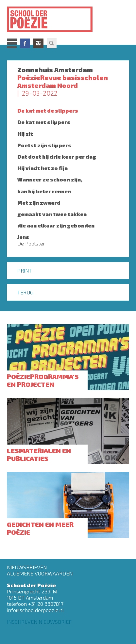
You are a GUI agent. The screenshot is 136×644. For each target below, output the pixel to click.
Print (25, 270)
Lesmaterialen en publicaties (39, 454)
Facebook (25, 43)
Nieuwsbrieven (27, 567)
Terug (25, 292)
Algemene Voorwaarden (40, 573)
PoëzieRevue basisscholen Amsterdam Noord (63, 81)
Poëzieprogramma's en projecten (43, 380)
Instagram (38, 43)
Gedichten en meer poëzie (40, 528)
